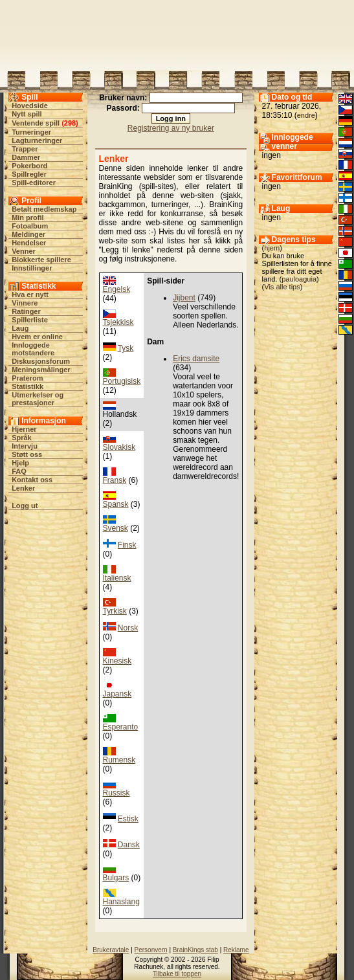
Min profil (28, 217)
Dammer (26, 157)
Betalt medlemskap (44, 209)
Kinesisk (117, 661)
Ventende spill (36, 123)
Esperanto (121, 727)
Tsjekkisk (118, 322)
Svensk (116, 528)
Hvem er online (37, 337)
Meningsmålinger (41, 370)
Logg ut (25, 506)
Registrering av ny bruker (171, 128)
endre (306, 115)
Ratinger (26, 311)
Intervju (25, 446)
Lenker (23, 488)
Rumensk (119, 760)
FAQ (19, 471)
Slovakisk (119, 447)
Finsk (127, 545)
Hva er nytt (30, 295)
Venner (24, 251)
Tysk (126, 348)
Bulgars (116, 878)
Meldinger (28, 234)
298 (70, 123)
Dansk (129, 845)
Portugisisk (122, 381)
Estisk (128, 819)
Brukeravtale (111, 950)
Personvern (151, 950)
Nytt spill (27, 114)
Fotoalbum (30, 226)
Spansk (116, 504)
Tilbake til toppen (177, 974)
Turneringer (31, 132)
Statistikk (28, 386)
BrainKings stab (195, 950)
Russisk (116, 793)
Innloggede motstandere (33, 349)
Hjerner (24, 429)
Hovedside (30, 106)
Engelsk (117, 289)
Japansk (117, 694)
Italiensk (117, 578)
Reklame (236, 950)
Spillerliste (30, 320)
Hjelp (20, 463)
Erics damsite (196, 359)
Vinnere (25, 303)
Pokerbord (29, 166)
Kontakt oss (32, 480)
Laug (20, 328)
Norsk (128, 628)
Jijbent (184, 298)
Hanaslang (121, 902)
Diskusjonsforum (41, 361)
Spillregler (29, 174)
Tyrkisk (115, 611)
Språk (22, 438)
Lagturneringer (37, 140)
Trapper (25, 149)
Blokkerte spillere (41, 260)
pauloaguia (299, 279)
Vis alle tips (282, 287)
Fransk (115, 480)
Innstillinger (32, 268)
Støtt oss (27, 454)
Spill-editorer (34, 183)
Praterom (27, 378)
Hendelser (29, 243)
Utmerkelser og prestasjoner (38, 399)
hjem (272, 248)
